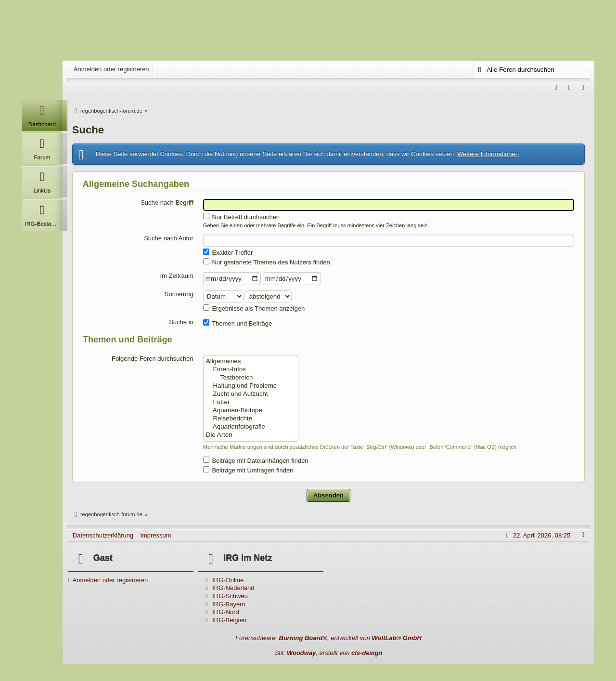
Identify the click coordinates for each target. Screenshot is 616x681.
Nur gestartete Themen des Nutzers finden (267, 262)
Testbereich (251, 378)
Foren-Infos (251, 370)
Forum (42, 147)
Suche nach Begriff (167, 203)
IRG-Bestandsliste (44, 213)
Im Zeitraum (176, 276)
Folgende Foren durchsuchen (153, 359)
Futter (251, 402)
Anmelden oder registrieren (111, 69)
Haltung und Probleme (251, 386)
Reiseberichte (251, 419)
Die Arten (251, 435)
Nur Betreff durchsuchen (241, 217)
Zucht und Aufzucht (251, 394)
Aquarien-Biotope (251, 411)
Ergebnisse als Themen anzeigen (254, 308)
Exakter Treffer (228, 252)
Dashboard (42, 113)
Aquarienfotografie (251, 427)
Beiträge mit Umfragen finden (248, 470)
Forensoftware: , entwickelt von (328, 638)
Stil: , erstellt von (329, 653)
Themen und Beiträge (237, 323)
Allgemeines (251, 361)
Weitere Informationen (488, 154)
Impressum (155, 535)
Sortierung (179, 294)
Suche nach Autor (169, 238)
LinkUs (42, 180)
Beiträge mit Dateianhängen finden (256, 460)
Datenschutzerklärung (103, 535)
